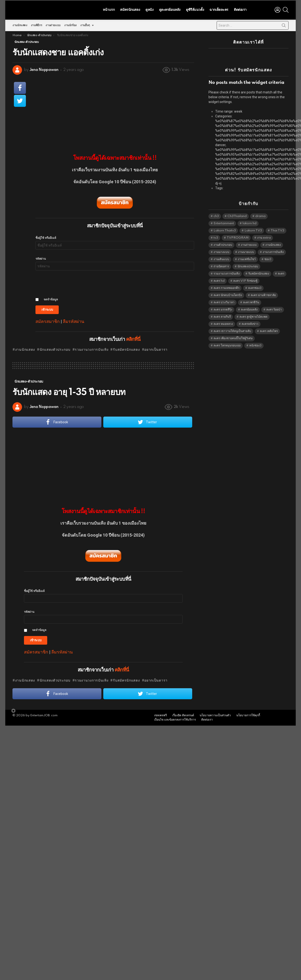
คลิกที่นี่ (133, 338)
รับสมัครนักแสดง (126, 349)
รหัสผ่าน (41, 258)
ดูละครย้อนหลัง (170, 9)
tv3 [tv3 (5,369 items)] (216, 237)
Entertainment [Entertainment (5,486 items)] (224, 222)
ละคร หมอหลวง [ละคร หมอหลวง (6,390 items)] (223, 323)
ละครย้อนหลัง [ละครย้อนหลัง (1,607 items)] (249, 308)
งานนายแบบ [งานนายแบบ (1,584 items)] (246, 251)
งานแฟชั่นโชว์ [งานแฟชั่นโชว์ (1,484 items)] (247, 258)
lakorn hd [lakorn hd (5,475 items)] (249, 222)
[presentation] (72, 282)
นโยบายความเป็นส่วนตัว (215, 714)
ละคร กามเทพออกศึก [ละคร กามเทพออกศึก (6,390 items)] (226, 287)
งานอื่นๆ (85, 25)
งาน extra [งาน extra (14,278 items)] (264, 237)
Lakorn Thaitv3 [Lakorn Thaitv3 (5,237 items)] (225, 229)
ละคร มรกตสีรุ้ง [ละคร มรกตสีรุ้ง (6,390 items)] (223, 308)
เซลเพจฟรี (160, 714)
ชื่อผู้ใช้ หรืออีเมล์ (46, 237)
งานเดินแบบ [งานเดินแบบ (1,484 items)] (221, 258)
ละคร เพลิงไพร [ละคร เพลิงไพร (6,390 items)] (269, 330)
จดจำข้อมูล (51, 298)
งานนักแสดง (20, 24)
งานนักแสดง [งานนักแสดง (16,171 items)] (273, 244)
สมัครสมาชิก (48, 320)
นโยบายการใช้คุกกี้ (248, 714)
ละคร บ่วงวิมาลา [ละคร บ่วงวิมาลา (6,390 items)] (224, 301)
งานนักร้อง (70, 24)
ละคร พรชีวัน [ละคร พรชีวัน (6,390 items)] (251, 301)
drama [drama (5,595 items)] (260, 215)
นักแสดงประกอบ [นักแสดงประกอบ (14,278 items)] (248, 265)
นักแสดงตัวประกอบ (55, 349)
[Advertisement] (115, 110)
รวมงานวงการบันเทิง (92, 349)
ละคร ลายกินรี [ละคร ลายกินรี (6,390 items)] (222, 316)
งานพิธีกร (36, 24)
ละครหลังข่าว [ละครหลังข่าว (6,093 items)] (250, 323)
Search (284, 25)
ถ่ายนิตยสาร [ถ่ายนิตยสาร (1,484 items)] (221, 265)
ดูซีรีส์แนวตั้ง (195, 9)
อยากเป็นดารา (156, 349)
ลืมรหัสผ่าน (73, 320)
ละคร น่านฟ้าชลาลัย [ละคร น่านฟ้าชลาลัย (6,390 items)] (263, 294)
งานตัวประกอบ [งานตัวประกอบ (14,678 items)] (223, 244)
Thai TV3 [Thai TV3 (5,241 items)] (277, 229)
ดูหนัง (149, 9)
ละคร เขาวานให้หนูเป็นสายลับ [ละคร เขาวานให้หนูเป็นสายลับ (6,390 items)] (232, 330)
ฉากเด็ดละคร (219, 9)
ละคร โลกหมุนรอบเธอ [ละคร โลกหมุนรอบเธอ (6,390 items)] (227, 344)
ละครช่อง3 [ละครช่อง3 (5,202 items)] (255, 287)
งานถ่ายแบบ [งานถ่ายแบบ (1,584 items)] (249, 244)
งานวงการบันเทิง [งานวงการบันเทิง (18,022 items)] (273, 251)
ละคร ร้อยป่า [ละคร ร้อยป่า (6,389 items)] (274, 308)
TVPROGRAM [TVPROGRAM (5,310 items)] (238, 237)
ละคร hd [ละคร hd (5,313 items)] (219, 280)
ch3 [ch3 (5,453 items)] (216, 215)
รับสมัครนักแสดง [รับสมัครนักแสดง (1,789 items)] (259, 272)
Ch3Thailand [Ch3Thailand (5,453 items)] (237, 215)
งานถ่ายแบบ (53, 24)
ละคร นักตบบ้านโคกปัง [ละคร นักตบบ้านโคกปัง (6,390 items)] (228, 294)
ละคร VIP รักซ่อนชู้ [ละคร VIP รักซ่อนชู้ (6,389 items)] (245, 280)
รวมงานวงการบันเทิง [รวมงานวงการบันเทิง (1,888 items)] (227, 272)
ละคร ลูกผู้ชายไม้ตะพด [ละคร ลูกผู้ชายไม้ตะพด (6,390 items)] (253, 316)
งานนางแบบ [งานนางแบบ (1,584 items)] (221, 251)
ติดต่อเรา (240, 9)
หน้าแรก (109, 9)
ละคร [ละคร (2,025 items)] (281, 272)
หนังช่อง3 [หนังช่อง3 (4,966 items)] (255, 344)
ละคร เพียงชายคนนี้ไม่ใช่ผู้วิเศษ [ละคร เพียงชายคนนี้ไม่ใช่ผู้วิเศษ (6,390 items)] (233, 337)
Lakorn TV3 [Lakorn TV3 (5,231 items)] (253, 229)
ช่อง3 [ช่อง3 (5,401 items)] (268, 258)
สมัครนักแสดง (130, 9)
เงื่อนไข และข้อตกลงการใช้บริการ (175, 719)
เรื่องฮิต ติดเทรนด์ (183, 714)
